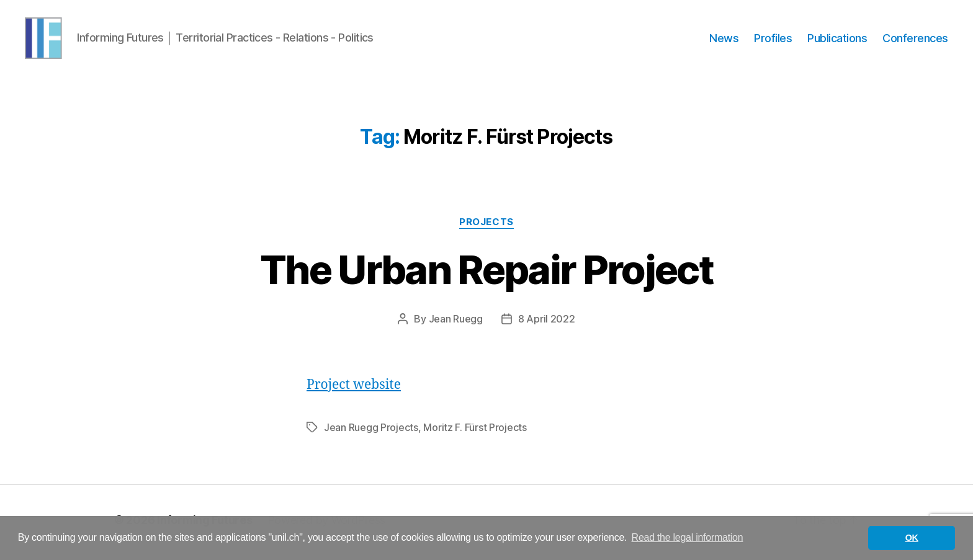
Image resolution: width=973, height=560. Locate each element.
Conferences (915, 41)
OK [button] (912, 538)
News (724, 41)
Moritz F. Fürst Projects (475, 432)
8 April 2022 (547, 324)
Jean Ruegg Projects (371, 432)
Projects (486, 227)
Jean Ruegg (456, 324)
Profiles (773, 41)
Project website (354, 390)
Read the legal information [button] (688, 537)
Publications (837, 41)
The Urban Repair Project (486, 274)
